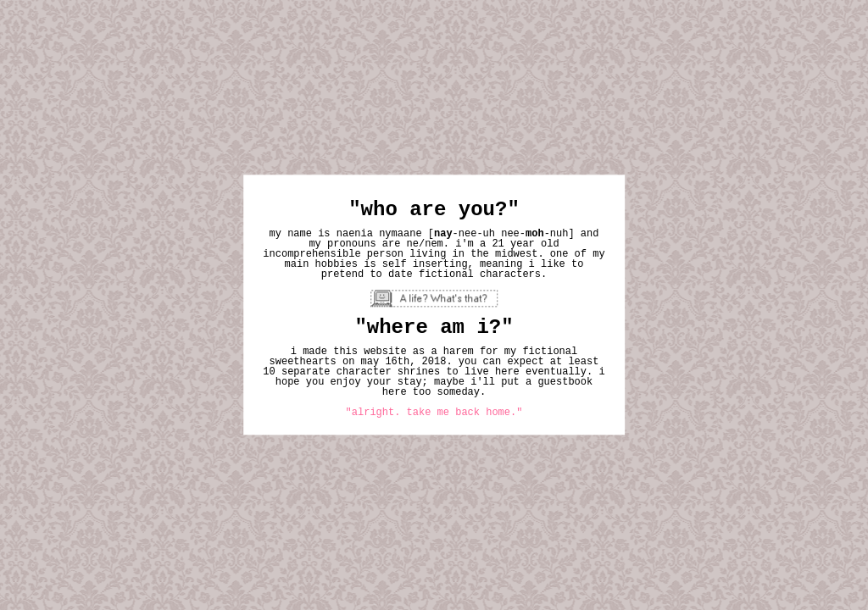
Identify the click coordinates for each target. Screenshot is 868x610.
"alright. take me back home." (434, 413)
